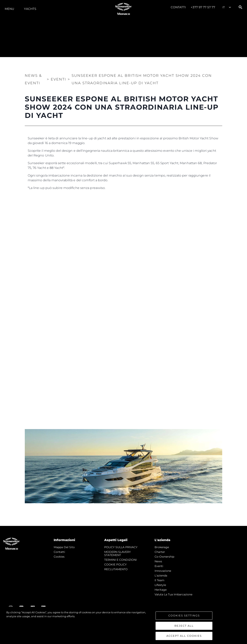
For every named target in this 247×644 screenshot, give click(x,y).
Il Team (159, 580)
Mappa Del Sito (64, 547)
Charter (160, 552)
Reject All (184, 626)
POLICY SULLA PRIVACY (121, 547)
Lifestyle (160, 585)
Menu (9, 9)
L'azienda (161, 576)
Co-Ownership (164, 557)
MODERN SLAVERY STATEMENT (118, 553)
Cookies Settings (184, 615)
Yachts (30, 9)
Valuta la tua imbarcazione (173, 594)
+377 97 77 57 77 (203, 7)
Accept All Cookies (184, 636)
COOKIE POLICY (115, 564)
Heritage (161, 590)
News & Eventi (33, 79)
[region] (124, 625)
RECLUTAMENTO (116, 569)
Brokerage (162, 547)
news (158, 561)
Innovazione (163, 571)
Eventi (159, 566)
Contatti (178, 7)
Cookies (59, 557)
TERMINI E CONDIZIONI (120, 560)
